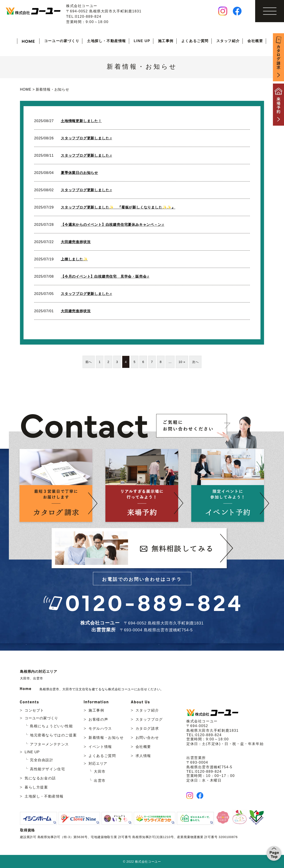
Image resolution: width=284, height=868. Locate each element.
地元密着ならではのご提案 (53, 735)
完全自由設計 (42, 760)
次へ (195, 362)
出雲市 (38, 678)
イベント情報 (100, 747)
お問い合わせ (147, 738)
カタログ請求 (147, 729)
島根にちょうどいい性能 (51, 726)
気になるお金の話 (40, 778)
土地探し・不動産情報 (106, 41)
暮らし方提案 (36, 787)
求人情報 (143, 756)
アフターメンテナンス (49, 744)
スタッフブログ (149, 719)
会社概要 (255, 41)
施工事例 (166, 41)
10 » (182, 362)
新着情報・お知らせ (106, 738)
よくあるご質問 (195, 41)
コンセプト (34, 710)
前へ (89, 362)
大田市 (25, 678)
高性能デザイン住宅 (47, 769)
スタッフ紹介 (228, 41)
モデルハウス (100, 729)
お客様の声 (98, 719)
